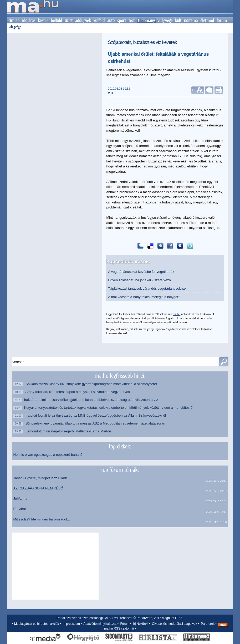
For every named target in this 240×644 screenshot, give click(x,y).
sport (122, 21)
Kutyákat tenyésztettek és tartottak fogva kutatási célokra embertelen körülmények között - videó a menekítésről (110, 408)
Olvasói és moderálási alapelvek (175, 624)
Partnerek (208, 624)
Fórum (125, 624)
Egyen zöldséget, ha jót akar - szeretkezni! (140, 280)
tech (132, 21)
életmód (207, 21)
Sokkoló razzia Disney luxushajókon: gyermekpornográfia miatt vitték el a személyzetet (92, 384)
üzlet (69, 21)
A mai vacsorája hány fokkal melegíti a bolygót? (144, 297)
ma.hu (177, 314)
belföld (56, 21)
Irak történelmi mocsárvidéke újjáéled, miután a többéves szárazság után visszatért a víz (92, 400)
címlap (14, 21)
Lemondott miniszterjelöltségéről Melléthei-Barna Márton (69, 431)
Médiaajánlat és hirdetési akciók (37, 624)
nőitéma (191, 21)
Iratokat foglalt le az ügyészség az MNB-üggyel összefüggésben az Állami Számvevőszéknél (96, 415)
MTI (110, 93)
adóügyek (83, 21)
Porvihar (20, 509)
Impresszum (71, 624)
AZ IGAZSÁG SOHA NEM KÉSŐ (38, 488)
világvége (165, 21)
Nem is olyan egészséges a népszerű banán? (48, 455)
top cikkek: (120, 446)
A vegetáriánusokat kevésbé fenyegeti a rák (141, 272)
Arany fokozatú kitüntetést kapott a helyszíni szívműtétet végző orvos (78, 392)
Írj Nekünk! (141, 624)
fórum (222, 21)
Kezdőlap (33, 8)
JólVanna (20, 499)
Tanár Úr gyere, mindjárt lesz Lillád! (40, 478)
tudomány (146, 21)
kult (178, 21)
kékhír (43, 21)
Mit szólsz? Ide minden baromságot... (42, 519)
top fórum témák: (120, 470)
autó (111, 21)
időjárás (29, 21)
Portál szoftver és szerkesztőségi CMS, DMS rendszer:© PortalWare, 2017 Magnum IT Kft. (120, 618)
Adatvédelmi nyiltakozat (100, 624)
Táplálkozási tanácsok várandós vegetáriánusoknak (147, 288)
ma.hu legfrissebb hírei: (120, 376)
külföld (99, 21)
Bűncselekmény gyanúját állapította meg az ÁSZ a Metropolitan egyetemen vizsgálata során (96, 423)
